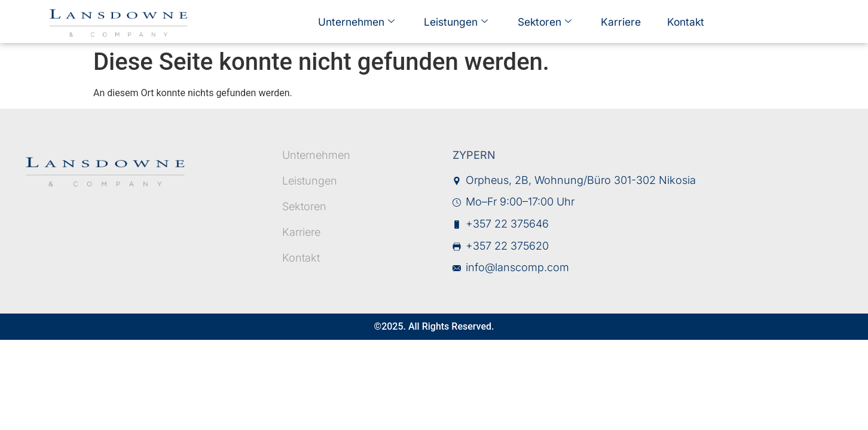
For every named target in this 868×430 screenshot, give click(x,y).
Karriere (615, 21)
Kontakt (675, 21)
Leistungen (459, 21)
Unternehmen (363, 21)
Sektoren (543, 21)
